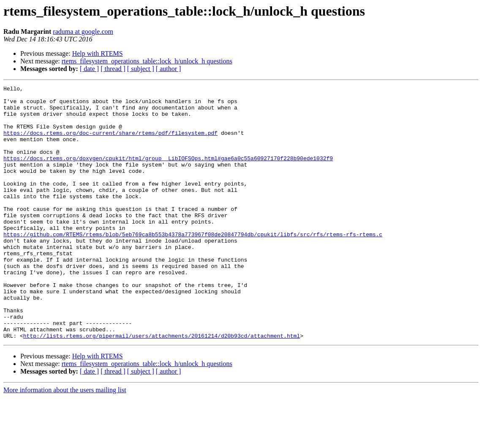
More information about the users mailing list (65, 441)
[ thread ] (113, 69)
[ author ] (169, 69)
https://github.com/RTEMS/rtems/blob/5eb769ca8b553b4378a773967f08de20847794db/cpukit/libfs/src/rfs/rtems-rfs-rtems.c (193, 265)
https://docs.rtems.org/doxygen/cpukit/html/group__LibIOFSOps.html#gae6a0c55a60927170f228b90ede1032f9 (168, 173)
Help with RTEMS (98, 53)
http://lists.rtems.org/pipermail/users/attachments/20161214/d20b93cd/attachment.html (162, 386)
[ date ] (89, 69)
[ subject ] (141, 69)
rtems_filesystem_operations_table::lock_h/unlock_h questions (147, 61)
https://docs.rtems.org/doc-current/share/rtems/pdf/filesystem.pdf (110, 143)
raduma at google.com (83, 31)
